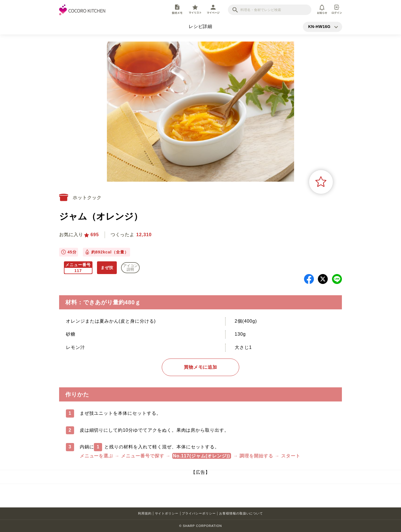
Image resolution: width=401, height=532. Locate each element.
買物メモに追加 (201, 367)
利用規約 (145, 513)
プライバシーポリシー (199, 513)
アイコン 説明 (130, 268)
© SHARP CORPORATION (200, 526)
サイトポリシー (167, 513)
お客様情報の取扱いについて (241, 513)
